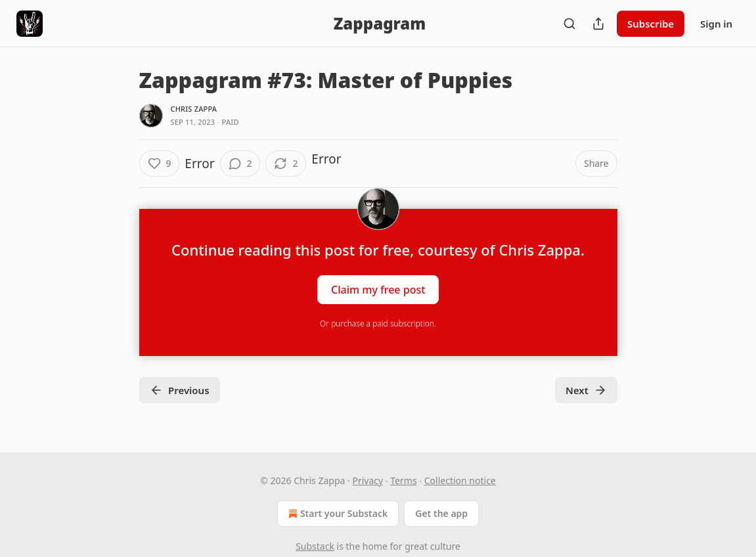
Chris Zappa (194, 109)
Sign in (716, 24)
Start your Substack (337, 514)
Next (586, 390)
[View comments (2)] (240, 164)
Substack (315, 546)
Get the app (441, 513)
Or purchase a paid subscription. (378, 323)
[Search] (569, 24)
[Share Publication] (598, 24)
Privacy (367, 480)
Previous (180, 390)
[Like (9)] (160, 164)
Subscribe (651, 24)
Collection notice (460, 480)
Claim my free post (378, 290)
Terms (403, 480)
